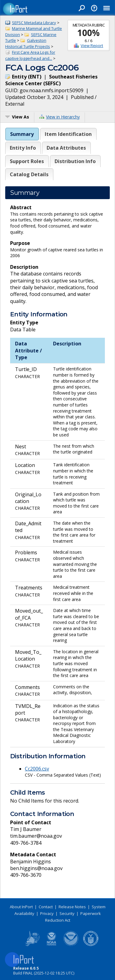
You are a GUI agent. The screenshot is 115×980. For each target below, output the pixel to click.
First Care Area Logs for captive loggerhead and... (30, 55)
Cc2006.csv (37, 769)
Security (67, 913)
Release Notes (72, 907)
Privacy (47, 913)
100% (88, 33)
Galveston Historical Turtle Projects (28, 43)
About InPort (21, 907)
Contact (46, 907)
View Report (92, 46)
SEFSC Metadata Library (34, 23)
